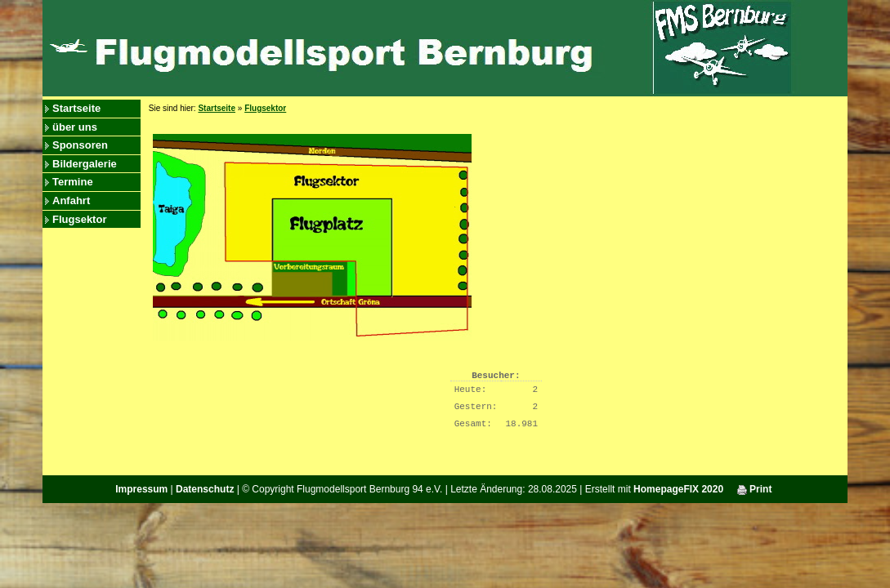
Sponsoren (80, 145)
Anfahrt (71, 200)
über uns (75, 127)
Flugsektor (79, 219)
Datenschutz (205, 489)
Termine (73, 182)
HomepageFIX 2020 (678, 489)
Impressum (141, 489)
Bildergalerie (85, 164)
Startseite (76, 108)
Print (755, 489)
